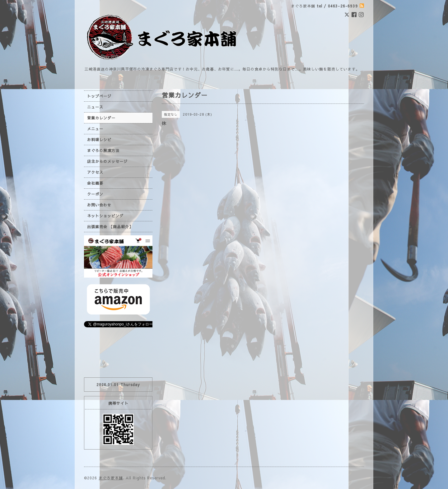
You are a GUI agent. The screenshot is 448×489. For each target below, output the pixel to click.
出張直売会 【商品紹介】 (110, 227)
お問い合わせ (99, 205)
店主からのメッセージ (107, 161)
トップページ (99, 96)
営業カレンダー (101, 118)
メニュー (95, 129)
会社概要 (95, 183)
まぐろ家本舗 (111, 478)
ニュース (95, 107)
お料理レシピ (99, 140)
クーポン (95, 194)
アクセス (95, 172)
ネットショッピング (105, 216)
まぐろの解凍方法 (103, 150)
